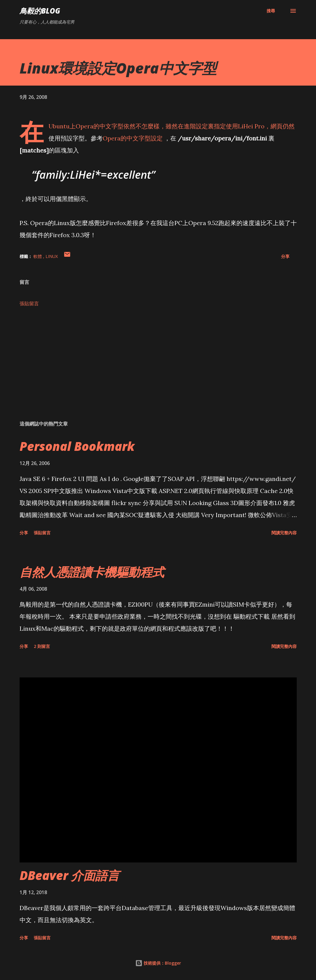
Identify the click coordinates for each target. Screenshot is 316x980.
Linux (52, 256)
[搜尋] (271, 11)
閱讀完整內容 (284, 533)
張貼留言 (29, 303)
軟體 (38, 256)
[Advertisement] (158, 369)
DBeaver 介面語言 (69, 875)
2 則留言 (42, 646)
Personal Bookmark (77, 446)
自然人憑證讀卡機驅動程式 (92, 572)
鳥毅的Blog (40, 11)
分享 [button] (285, 256)
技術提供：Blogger (158, 963)
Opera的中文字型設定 (133, 138)
